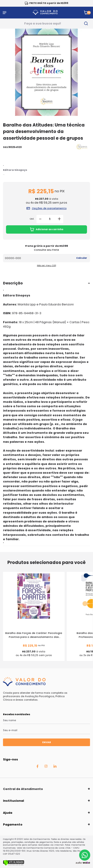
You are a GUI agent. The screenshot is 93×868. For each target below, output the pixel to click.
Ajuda (8, 813)
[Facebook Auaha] (37, 767)
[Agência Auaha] (79, 863)
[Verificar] (14, 865)
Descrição (13, 283)
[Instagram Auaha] (46, 767)
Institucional (13, 801)
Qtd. (32, 219)
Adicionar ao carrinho (46, 229)
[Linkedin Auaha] (55, 767)
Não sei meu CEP (46, 265)
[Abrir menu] (4, 13)
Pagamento (13, 824)
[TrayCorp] (86, 863)
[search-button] (86, 24)
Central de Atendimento (23, 789)
